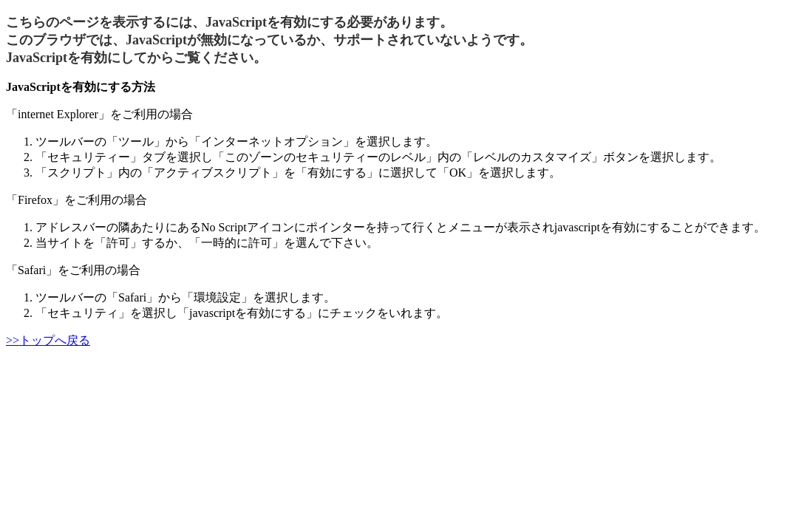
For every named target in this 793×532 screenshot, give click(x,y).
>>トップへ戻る (48, 340)
